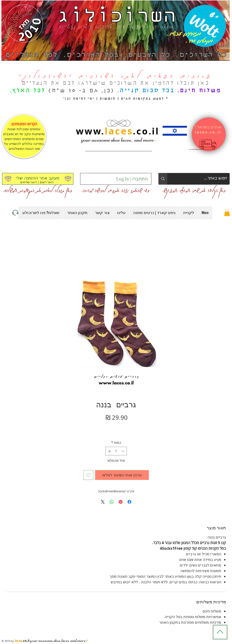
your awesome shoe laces (106, 140)
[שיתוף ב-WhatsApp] (112, 502)
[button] (227, 213)
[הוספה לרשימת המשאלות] (88, 475)
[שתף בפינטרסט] (121, 502)
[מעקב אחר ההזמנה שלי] (38, 179)
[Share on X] (103, 502)
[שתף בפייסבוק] (129, 502)
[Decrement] (123, 451)
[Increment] (109, 451)
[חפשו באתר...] (202, 179)
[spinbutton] (116, 451)
